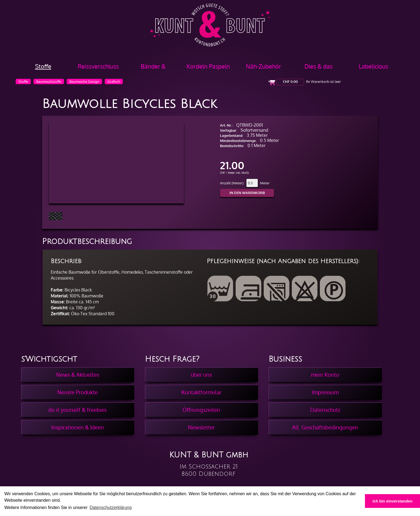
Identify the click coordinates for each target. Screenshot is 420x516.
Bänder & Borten (153, 68)
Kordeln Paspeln (208, 66)
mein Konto (325, 375)
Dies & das (319, 66)
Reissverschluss (98, 66)
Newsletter (201, 427)
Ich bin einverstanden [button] (392, 501)
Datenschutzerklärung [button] (111, 507)
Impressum (325, 392)
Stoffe (43, 66)
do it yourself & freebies (77, 410)
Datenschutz (325, 410)
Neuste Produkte (77, 392)
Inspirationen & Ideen (78, 427)
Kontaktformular (201, 392)
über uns (201, 375)
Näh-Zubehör (263, 66)
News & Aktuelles (78, 375)
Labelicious (373, 66)
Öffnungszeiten (201, 410)
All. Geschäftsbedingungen (325, 427)
